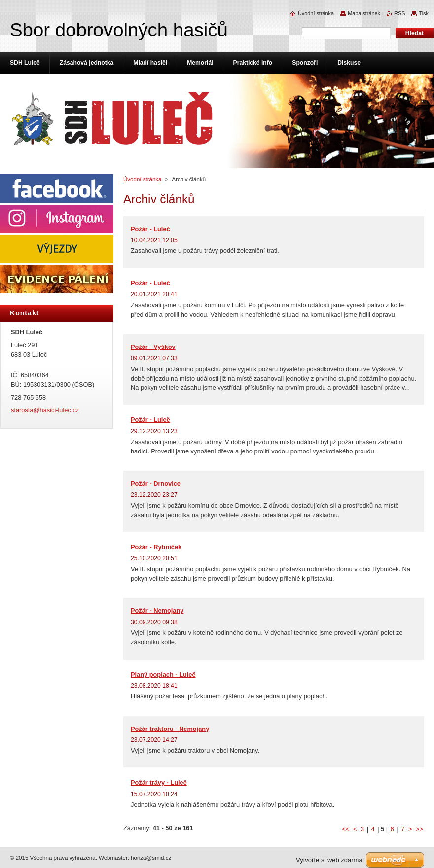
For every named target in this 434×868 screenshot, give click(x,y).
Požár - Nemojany (157, 610)
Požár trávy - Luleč (159, 782)
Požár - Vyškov (153, 347)
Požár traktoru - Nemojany (170, 729)
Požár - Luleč (150, 229)
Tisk (424, 13)
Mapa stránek (364, 13)
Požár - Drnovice (156, 483)
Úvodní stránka (142, 179)
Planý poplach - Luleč (163, 675)
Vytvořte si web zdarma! (330, 860)
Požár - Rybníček (156, 547)
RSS (399, 13)
